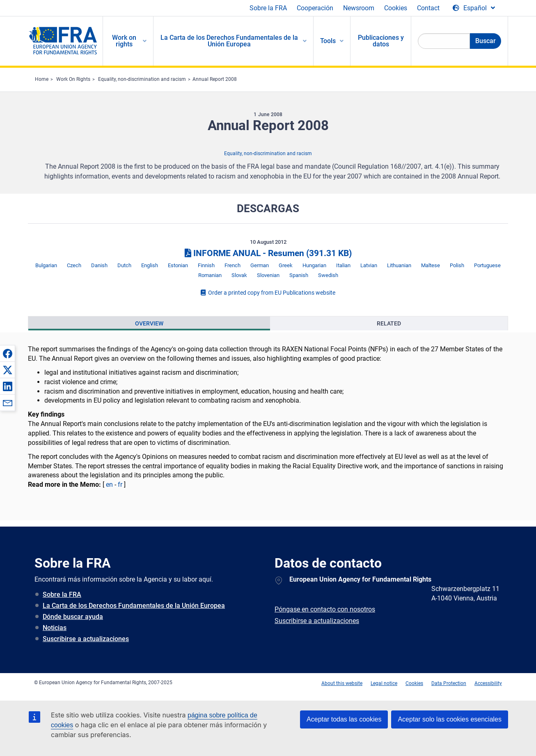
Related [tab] (389, 323)
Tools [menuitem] (328, 41)
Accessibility (488, 683)
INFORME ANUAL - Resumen (268, 253)
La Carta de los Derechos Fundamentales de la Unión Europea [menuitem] (229, 41)
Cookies (396, 8)
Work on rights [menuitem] (124, 41)
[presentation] (149, 323)
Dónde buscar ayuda (73, 617)
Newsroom (359, 8)
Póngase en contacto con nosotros (325, 609)
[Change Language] (474, 8)
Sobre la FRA (268, 8)
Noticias (55, 628)
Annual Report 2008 (215, 79)
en (109, 485)
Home (42, 79)
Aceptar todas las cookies (344, 719)
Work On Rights (73, 79)
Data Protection (449, 683)
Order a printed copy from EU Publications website (268, 293)
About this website (342, 683)
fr (120, 485)
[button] (7, 353)
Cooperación (315, 8)
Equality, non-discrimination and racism (142, 79)
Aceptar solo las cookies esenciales (450, 719)
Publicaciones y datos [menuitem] (381, 41)
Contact (428, 8)
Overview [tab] (149, 323)
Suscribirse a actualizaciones (86, 639)
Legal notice (384, 683)
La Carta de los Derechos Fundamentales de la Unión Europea (134, 606)
